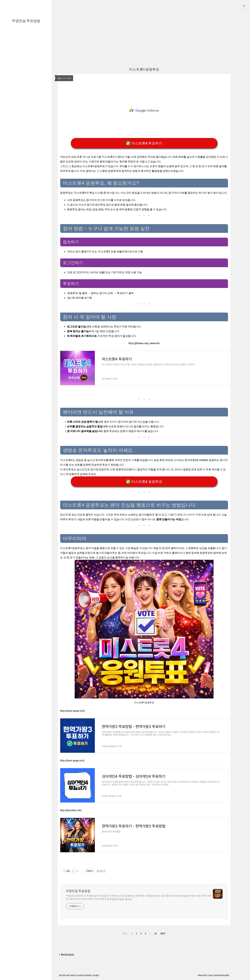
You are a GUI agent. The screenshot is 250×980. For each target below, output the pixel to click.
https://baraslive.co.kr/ (71, 810)
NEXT (163, 934)
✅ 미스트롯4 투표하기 (144, 143)
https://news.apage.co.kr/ (72, 760)
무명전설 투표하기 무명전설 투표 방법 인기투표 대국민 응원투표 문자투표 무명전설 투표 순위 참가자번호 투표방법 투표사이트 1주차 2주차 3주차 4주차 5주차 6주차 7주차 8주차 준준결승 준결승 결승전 (139, 897)
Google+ (96, 975)
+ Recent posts (67, 955)
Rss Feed (62, 975)
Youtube (88, 975)
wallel (227, 975)
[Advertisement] (125, 24)
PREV (125, 934)
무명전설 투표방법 (26, 21)
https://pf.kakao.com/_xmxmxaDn (144, 343)
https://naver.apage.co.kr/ (72, 711)
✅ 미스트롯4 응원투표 (144, 482)
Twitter (73, 975)
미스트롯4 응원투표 (144, 69)
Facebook (80, 975)
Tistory (210, 975)
